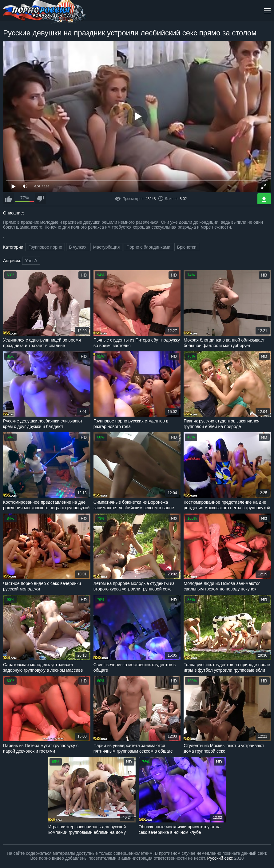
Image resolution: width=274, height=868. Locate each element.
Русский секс (220, 858)
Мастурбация (107, 247)
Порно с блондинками (148, 247)
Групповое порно (45, 247)
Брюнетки (187, 247)
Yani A (31, 261)
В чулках (78, 247)
